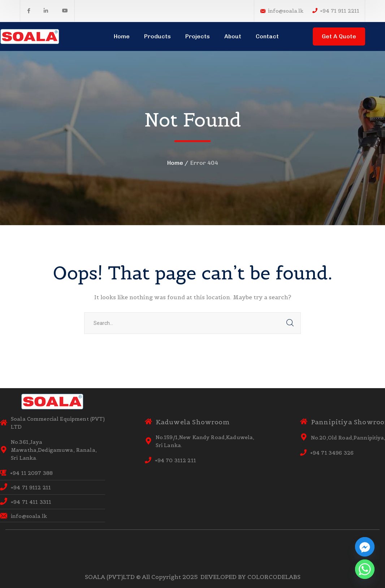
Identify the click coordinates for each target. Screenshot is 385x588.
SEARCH (290, 323)
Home (175, 163)
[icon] (29, 11)
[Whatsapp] (365, 569)
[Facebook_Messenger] (365, 547)
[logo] (30, 36)
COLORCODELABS (274, 577)
